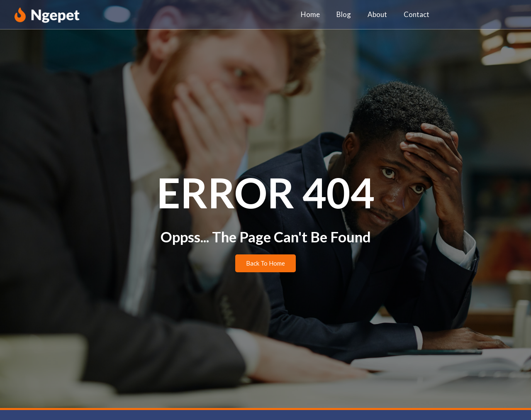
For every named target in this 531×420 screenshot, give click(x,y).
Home (310, 14)
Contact (417, 14)
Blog (344, 14)
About (377, 14)
